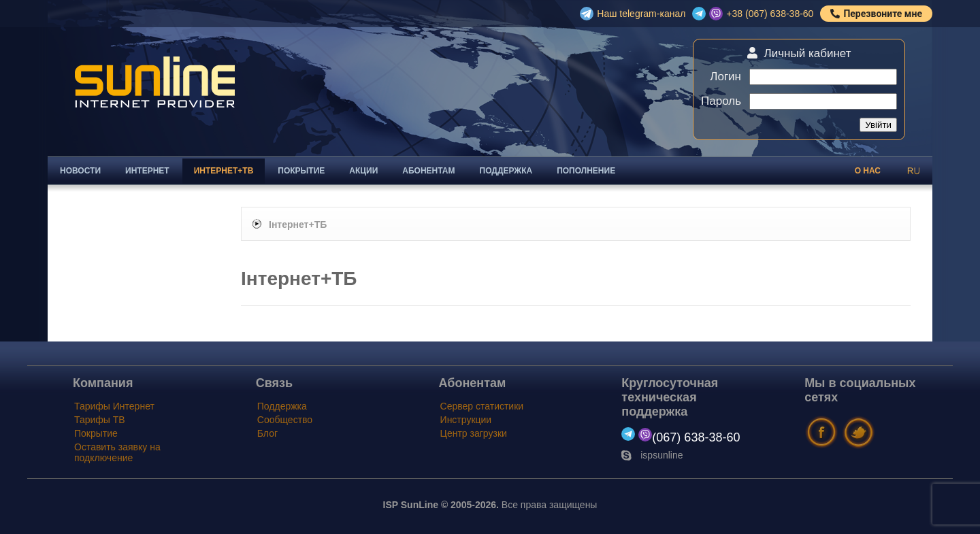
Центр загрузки (474, 433)
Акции (363, 171)
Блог (267, 433)
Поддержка (506, 171)
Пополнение (586, 171)
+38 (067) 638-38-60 (770, 14)
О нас (868, 171)
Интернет (147, 171)
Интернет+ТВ (224, 171)
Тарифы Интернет (114, 406)
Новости (80, 171)
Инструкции (466, 420)
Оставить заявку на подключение (117, 452)
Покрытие (301, 171)
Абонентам (428, 171)
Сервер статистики (482, 406)
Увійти (878, 125)
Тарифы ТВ (100, 420)
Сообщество (285, 420)
